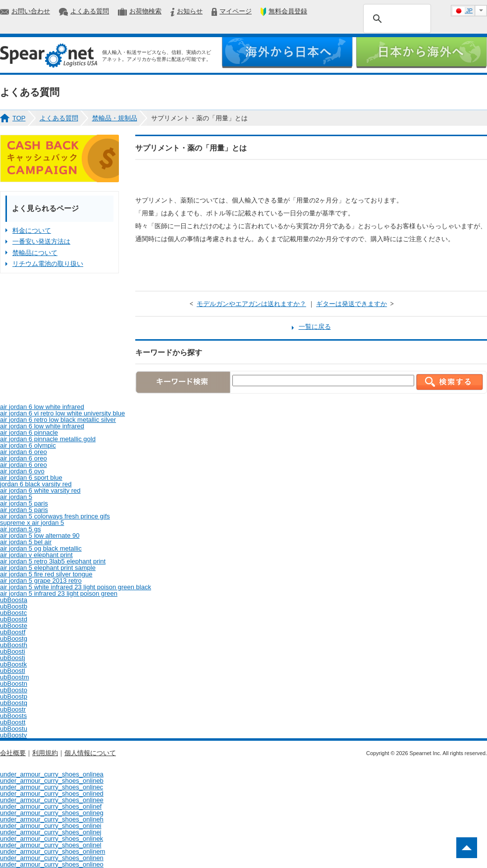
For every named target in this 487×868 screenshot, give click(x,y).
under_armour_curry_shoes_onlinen (52, 858)
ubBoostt (13, 722)
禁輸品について (35, 253)
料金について (32, 230)
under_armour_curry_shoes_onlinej (51, 832)
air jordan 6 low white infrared (42, 407)
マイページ (236, 11)
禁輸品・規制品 (115, 118)
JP (463, 11)
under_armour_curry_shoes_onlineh (52, 819)
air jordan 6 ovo (22, 471)
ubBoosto (14, 690)
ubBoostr (13, 709)
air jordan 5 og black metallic (41, 548)
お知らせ (190, 11)
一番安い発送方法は (41, 241)
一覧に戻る (315, 327)
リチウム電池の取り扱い (48, 264)
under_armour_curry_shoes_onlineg (52, 813)
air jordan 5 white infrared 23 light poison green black (76, 587)
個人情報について (90, 753)
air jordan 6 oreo (24, 452)
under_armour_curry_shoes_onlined (52, 793)
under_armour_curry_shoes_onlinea (52, 774)
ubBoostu (14, 729)
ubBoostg (14, 638)
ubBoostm (15, 677)
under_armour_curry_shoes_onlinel (51, 845)
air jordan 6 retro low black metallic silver (58, 420)
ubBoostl (13, 671)
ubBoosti (13, 651)
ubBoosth (14, 645)
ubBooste (14, 626)
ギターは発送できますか (352, 304)
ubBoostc (13, 613)
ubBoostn (14, 684)
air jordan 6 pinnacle (29, 433)
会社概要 (13, 753)
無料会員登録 (288, 11)
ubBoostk (13, 664)
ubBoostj (13, 658)
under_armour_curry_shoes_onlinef (51, 806)
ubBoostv (13, 735)
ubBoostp (14, 696)
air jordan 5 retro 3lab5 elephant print (53, 561)
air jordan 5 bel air (26, 542)
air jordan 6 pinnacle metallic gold (48, 439)
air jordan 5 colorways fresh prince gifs (55, 516)
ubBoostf (13, 632)
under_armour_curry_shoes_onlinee (52, 800)
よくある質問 (90, 11)
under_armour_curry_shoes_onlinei (51, 826)
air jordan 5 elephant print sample (48, 568)
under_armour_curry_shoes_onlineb (52, 781)
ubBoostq (14, 703)
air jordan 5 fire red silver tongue (46, 574)
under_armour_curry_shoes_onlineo (52, 864)
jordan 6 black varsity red (36, 484)
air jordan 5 (16, 497)
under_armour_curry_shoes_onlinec (52, 787)
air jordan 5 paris (24, 503)
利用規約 (45, 753)
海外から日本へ (287, 53)
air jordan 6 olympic (28, 445)
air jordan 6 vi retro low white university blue (62, 413)
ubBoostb (14, 606)
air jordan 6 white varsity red (40, 490)
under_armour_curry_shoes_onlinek (52, 839)
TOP (19, 118)
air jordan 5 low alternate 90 (40, 536)
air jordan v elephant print (36, 555)
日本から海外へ (421, 53)
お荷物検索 (145, 11)
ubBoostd (14, 619)
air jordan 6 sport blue (31, 478)
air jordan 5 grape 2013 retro (41, 581)
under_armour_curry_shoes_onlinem (53, 851)
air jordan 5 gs (20, 529)
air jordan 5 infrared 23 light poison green (59, 593)
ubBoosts (13, 716)
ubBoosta (14, 600)
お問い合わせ (31, 11)
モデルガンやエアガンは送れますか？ (251, 304)
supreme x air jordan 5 (32, 523)
